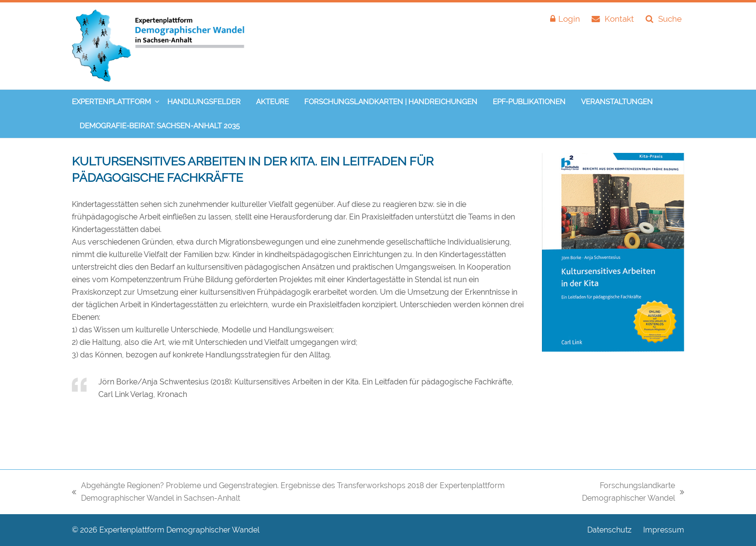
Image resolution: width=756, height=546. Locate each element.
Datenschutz (609, 530)
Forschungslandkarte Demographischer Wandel (614, 493)
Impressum (664, 530)
